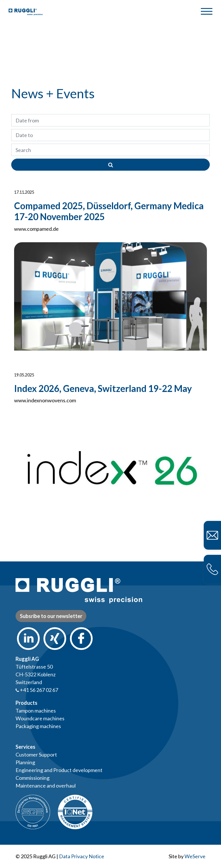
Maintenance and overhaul (46, 786)
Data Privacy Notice (82, 856)
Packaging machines (38, 726)
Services (25, 747)
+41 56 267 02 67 (37, 690)
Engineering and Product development (59, 770)
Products (26, 703)
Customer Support (36, 755)
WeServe (195, 856)
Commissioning (33, 778)
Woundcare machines (40, 718)
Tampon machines (36, 711)
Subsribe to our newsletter (51, 616)
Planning (25, 762)
